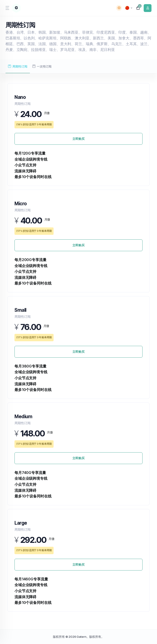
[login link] (148, 8)
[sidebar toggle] (7, 8)
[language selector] (129, 8)
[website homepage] (21, 8)
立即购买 (78, 139)
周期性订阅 (18, 66)
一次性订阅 (42, 66)
